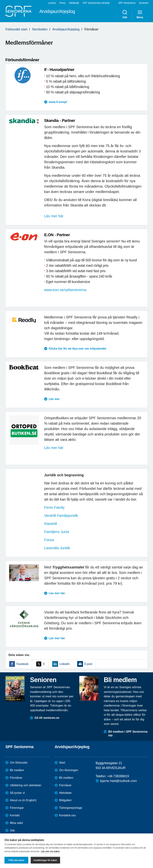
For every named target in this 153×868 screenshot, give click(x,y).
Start (62, 763)
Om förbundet (19, 763)
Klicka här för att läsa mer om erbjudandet (77, 349)
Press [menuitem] (62, 3)
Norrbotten (40, 29)
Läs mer (54, 399)
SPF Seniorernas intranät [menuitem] (96, 3)
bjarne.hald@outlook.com (118, 781)
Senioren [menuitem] (144, 3)
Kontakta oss (68, 815)
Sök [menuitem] (125, 14)
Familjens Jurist (57, 532)
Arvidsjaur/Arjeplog (66, 29)
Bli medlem (17, 770)
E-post (88, 664)
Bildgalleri (65, 800)
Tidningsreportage (71, 808)
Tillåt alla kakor (16, 860)
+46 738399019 (118, 776)
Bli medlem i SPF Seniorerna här (128, 734)
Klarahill (51, 524)
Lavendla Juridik (57, 548)
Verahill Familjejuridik (61, 516)
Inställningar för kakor (45, 860)
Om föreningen (69, 770)
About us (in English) (23, 800)
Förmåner (16, 778)
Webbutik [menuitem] (74, 3)
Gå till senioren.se (47, 718)
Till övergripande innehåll (0, 0)
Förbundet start (16, 29)
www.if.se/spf (58, 102)
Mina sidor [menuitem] (17, 823)
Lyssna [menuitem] (52, 3)
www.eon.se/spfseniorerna (65, 290)
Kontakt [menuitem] (15, 815)
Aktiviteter (65, 793)
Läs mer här (54, 216)
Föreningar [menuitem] (17, 808)
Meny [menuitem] (140, 14)
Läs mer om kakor (50, 851)
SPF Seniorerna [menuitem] (127, 3)
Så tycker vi (17, 793)
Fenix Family (54, 507)
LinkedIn (64, 664)
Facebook (22, 664)
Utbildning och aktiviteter (26, 785)
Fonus (50, 540)
